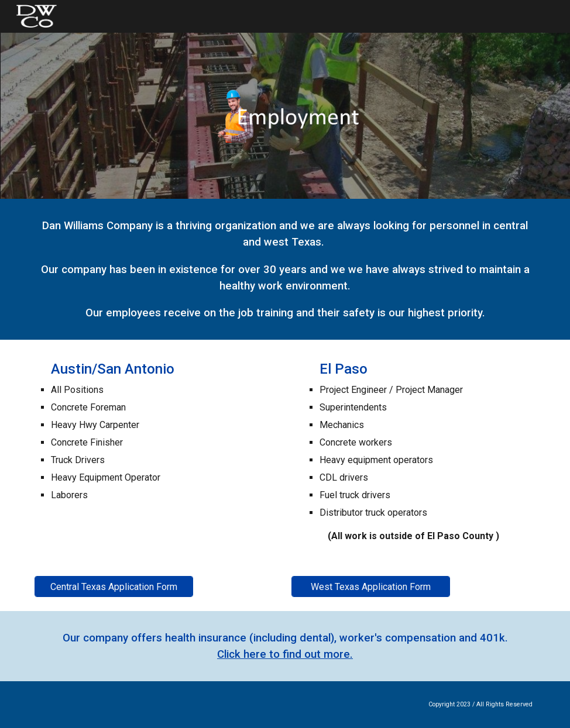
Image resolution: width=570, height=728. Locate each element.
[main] (285, 269)
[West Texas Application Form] (371, 587)
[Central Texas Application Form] (114, 587)
